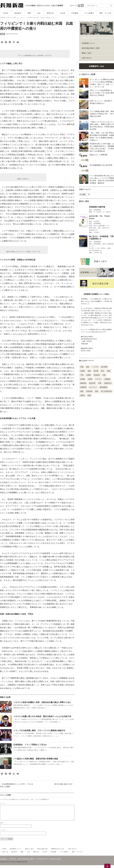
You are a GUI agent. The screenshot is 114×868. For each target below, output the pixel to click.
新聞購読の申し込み (58, 852)
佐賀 (89, 395)
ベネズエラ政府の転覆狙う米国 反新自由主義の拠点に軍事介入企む (42, 702)
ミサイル (98, 379)
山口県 (63, 13)
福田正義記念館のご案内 (91, 48)
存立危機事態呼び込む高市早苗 (101, 165)
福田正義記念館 (42, 852)
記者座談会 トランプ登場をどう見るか (31, 745)
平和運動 (75, 13)
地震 (82, 391)
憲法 (103, 371)
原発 (97, 391)
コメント (3, 803)
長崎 (109, 371)
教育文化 (50, 13)
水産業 (83, 371)
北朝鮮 (88, 375)
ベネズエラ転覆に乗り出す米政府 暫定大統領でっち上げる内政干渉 (42, 716)
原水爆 (96, 371)
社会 (39, 13)
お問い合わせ (87, 58)
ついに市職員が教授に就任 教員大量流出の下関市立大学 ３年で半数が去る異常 (102, 114)
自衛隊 (83, 379)
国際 (29, 13)
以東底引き (108, 383)
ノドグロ (95, 367)
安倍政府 (97, 375)
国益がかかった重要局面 (99, 155)
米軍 (100, 383)
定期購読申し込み (97, 66)
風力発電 (104, 367)
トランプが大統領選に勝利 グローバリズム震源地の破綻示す (39, 730)
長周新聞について (88, 43)
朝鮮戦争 (83, 383)
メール (3, 833)
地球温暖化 (103, 387)
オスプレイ (93, 387)
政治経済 (18, 13)
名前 (2, 826)
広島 (104, 375)
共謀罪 (90, 379)
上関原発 (107, 379)
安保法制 (89, 391)
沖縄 (82, 367)
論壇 (89, 371)
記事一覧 (5, 855)
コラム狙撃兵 (89, 13)
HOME (6, 13)
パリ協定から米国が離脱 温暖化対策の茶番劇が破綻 (36, 759)
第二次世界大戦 (106, 391)
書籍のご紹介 (87, 53)
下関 (82, 375)
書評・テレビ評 (106, 13)
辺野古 (83, 395)
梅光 (88, 367)
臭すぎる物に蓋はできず (64, 784)
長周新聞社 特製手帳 (97, 207)
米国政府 (83, 387)
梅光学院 (92, 383)
